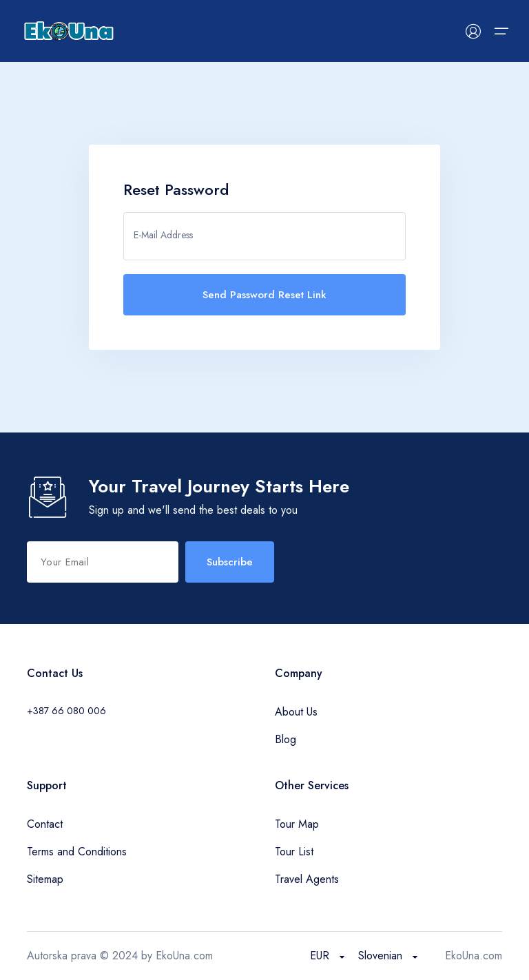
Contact (45, 824)
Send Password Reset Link (264, 295)
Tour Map (297, 824)
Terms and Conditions (77, 852)
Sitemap (45, 879)
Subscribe (230, 562)
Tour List (294, 852)
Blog (286, 739)
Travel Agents (307, 879)
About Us (296, 712)
